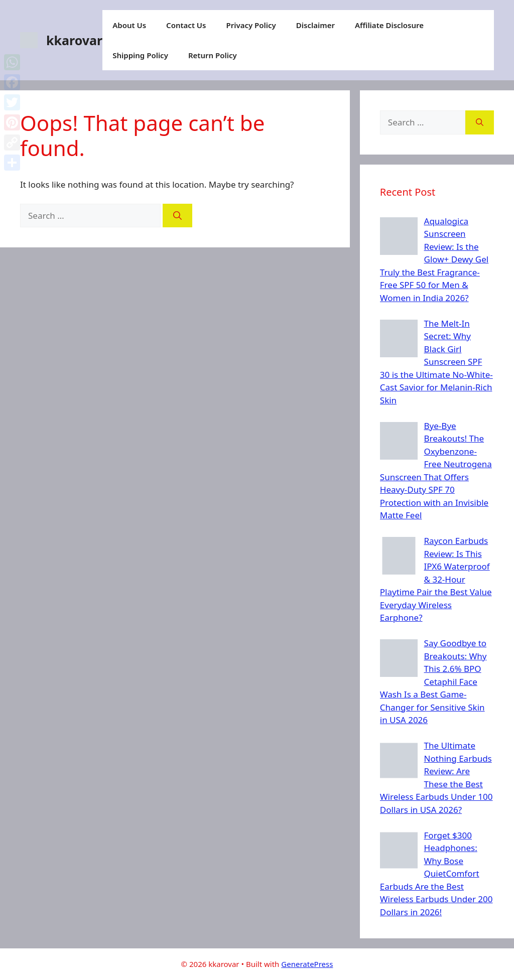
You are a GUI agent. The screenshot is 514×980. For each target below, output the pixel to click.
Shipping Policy (140, 55)
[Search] (177, 216)
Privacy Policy (251, 25)
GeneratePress (307, 964)
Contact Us (186, 25)
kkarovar (74, 40)
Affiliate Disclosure (389, 25)
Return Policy (213, 55)
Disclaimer (315, 25)
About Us (129, 25)
